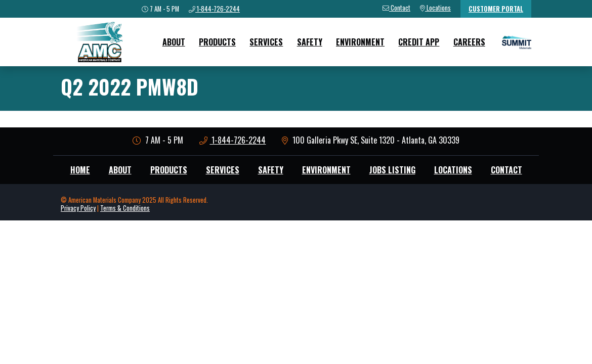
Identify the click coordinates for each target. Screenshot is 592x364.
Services (266, 42)
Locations (453, 170)
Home (80, 170)
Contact (506, 170)
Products (217, 42)
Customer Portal (496, 9)
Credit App (419, 42)
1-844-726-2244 (233, 140)
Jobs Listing (392, 170)
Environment (360, 42)
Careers (469, 42)
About (174, 42)
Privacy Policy (78, 208)
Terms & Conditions (125, 208)
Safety (310, 42)
